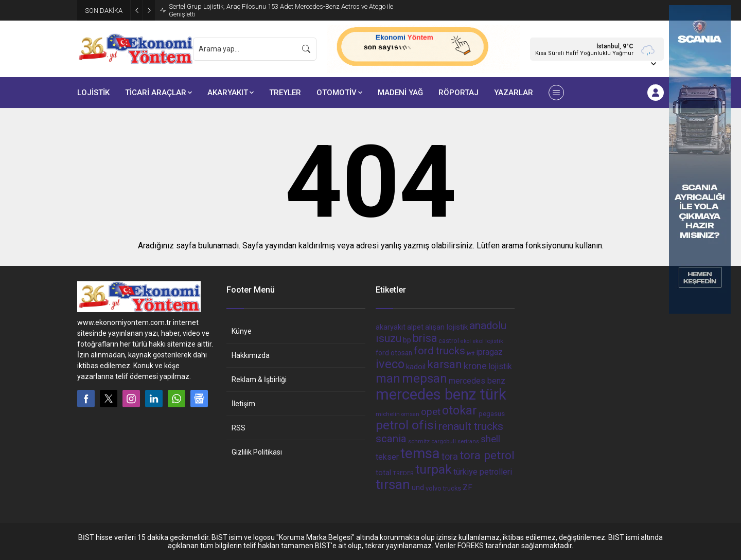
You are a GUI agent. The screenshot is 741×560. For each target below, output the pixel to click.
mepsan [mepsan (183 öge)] (425, 378)
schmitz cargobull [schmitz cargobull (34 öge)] (432, 441)
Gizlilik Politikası (257, 452)
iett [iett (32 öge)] (471, 354)
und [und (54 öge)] (418, 487)
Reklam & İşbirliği (259, 380)
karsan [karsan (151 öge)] (445, 364)
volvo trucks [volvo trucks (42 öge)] (443, 488)
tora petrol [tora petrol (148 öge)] (487, 455)
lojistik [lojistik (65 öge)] (500, 366)
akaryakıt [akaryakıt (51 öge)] (391, 327)
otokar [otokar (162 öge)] (460, 410)
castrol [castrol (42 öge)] (449, 341)
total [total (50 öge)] (383, 473)
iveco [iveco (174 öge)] (390, 364)
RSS (239, 428)
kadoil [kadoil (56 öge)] (416, 367)
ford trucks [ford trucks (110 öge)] (439, 351)
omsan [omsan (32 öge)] (410, 414)
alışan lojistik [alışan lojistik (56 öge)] (446, 327)
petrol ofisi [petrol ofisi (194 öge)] (406, 425)
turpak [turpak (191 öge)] (434, 469)
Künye (242, 331)
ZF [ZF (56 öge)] (467, 487)
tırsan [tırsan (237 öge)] (393, 484)
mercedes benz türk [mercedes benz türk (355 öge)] (441, 394)
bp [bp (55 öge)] (407, 340)
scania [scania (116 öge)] (391, 439)
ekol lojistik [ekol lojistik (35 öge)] (488, 341)
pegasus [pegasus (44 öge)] (492, 414)
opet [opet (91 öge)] (431, 412)
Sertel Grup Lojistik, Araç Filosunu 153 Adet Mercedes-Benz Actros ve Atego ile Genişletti (281, 10)
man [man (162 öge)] (388, 378)
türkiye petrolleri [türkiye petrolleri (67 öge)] (483, 472)
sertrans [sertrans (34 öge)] (468, 441)
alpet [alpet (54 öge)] (415, 327)
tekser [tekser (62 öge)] (387, 457)
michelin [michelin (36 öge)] (388, 414)
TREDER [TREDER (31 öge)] (403, 473)
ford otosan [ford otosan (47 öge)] (394, 353)
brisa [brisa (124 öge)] (425, 338)
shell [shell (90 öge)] (490, 439)
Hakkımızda (251, 355)
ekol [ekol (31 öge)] (466, 341)
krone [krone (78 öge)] (475, 366)
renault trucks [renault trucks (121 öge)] (471, 426)
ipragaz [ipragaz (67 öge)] (489, 352)
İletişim (243, 404)
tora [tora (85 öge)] (450, 456)
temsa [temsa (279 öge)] (420, 453)
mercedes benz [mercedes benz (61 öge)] (477, 381)
